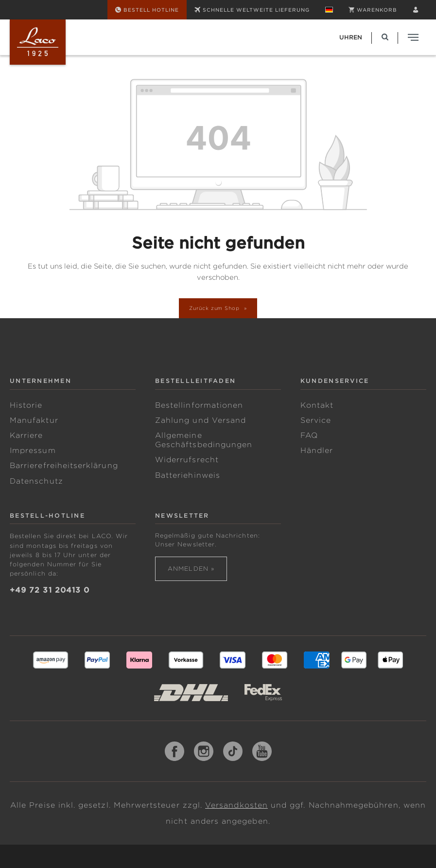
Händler (317, 451)
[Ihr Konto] (416, 10)
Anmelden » (191, 569)
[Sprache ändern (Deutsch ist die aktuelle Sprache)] (329, 10)
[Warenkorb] (373, 10)
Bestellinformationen (199, 405)
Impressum (33, 451)
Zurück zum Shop (215, 308)
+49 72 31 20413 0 (50, 590)
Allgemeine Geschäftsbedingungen (204, 440)
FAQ (309, 435)
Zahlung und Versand (201, 420)
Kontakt (317, 405)
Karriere (26, 435)
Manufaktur (34, 420)
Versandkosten (236, 805)
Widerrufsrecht (187, 460)
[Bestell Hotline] (147, 10)
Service (316, 420)
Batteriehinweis (188, 475)
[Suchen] (385, 37)
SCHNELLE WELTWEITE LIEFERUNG (252, 10)
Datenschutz (36, 481)
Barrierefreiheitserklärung (64, 466)
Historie (26, 405)
